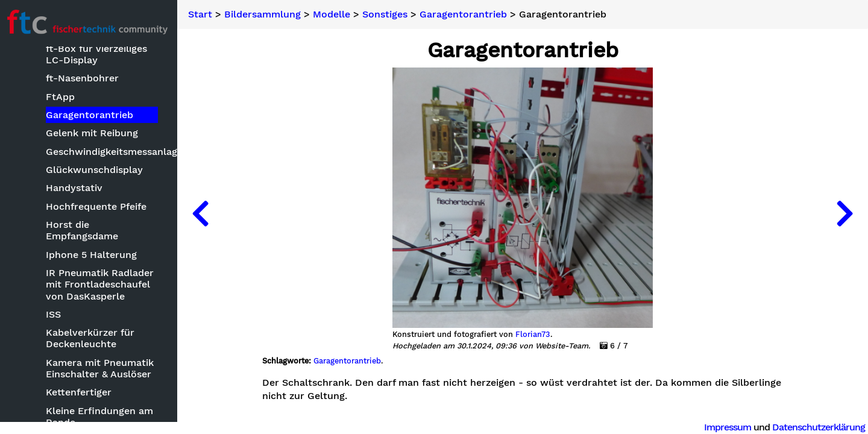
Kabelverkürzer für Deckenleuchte (93, 339)
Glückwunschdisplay (97, 170)
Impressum (728, 427)
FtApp (63, 97)
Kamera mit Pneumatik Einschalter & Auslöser (102, 368)
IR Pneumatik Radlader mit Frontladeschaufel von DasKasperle (102, 284)
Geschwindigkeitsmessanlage (105, 152)
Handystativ (77, 188)
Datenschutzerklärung (819, 427)
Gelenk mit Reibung (94, 134)
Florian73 (535, 335)
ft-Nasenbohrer (85, 78)
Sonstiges (388, 14)
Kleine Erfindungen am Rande (102, 417)
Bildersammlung (266, 14)
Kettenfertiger (81, 393)
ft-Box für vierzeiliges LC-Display (99, 54)
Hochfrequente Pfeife (99, 206)
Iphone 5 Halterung (94, 255)
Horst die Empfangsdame (84, 230)
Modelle (335, 14)
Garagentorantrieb (92, 115)
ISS (56, 314)
